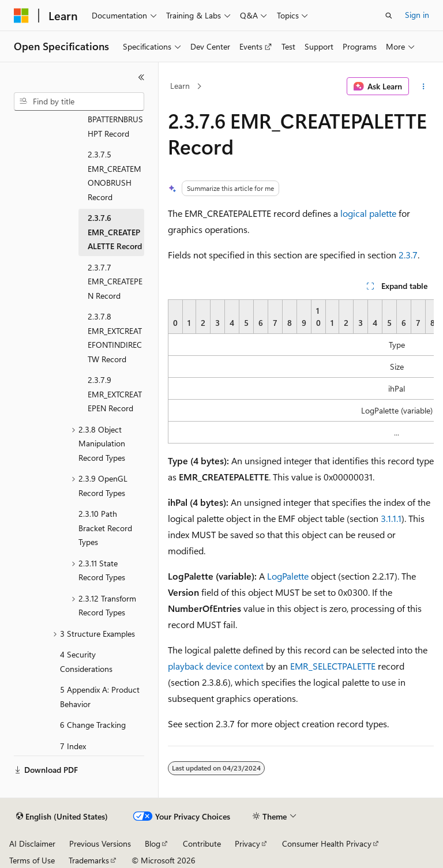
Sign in (417, 15)
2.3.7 (408, 255)
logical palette (368, 213)
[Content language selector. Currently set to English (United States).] (62, 817)
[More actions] (424, 87)
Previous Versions (100, 843)
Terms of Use (32, 860)
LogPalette (288, 576)
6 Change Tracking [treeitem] (93, 725)
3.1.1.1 (391, 518)
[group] (301, 371)
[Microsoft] (21, 16)
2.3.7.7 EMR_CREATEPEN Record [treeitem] (115, 281)
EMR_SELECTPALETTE (333, 666)
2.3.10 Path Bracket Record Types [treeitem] (105, 528)
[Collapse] (141, 77)
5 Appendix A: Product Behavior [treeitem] (100, 697)
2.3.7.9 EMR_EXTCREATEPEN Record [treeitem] (115, 394)
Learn (180, 86)
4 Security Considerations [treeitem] (86, 662)
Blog (153, 843)
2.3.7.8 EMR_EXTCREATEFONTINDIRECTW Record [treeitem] (115, 338)
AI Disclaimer (32, 843)
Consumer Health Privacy (327, 843)
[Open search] (389, 16)
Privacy (247, 843)
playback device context (216, 666)
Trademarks (89, 860)
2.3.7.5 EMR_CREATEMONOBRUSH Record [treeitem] (114, 176)
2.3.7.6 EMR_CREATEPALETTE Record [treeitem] (115, 232)
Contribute (202, 843)
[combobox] (79, 102)
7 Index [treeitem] (73, 746)
